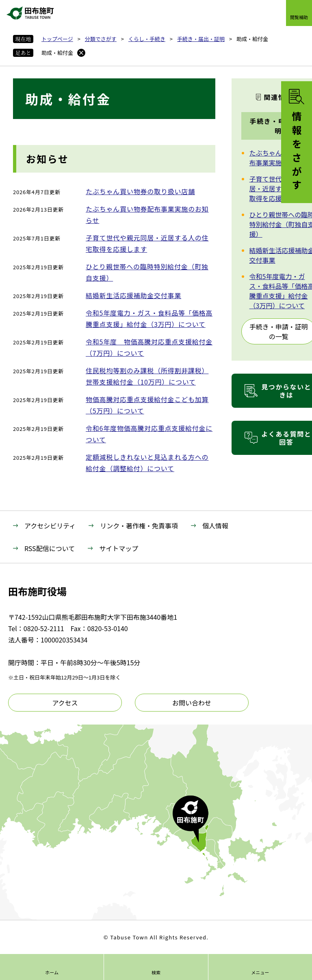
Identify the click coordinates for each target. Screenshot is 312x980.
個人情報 (215, 526)
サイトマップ (119, 548)
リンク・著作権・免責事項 (139, 526)
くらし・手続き (147, 39)
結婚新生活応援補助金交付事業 (133, 295)
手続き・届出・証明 (201, 39)
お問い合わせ (192, 703)
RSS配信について (50, 548)
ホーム (52, 972)
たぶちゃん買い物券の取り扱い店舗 (140, 191)
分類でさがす (101, 39)
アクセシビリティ (50, 526)
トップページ (57, 39)
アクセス (65, 703)
